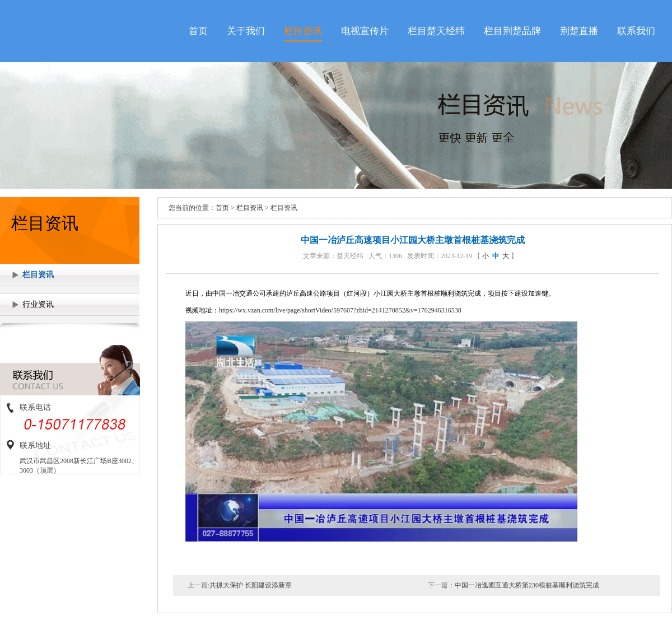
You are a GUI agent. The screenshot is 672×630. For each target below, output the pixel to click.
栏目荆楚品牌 (512, 31)
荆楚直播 (579, 31)
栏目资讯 (303, 31)
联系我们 (636, 31)
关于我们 (246, 31)
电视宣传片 (365, 31)
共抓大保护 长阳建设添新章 (251, 585)
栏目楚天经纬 (436, 31)
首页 (198, 31)
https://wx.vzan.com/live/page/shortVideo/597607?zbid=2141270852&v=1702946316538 (340, 310)
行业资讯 (38, 304)
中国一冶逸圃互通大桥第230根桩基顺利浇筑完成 (527, 585)
